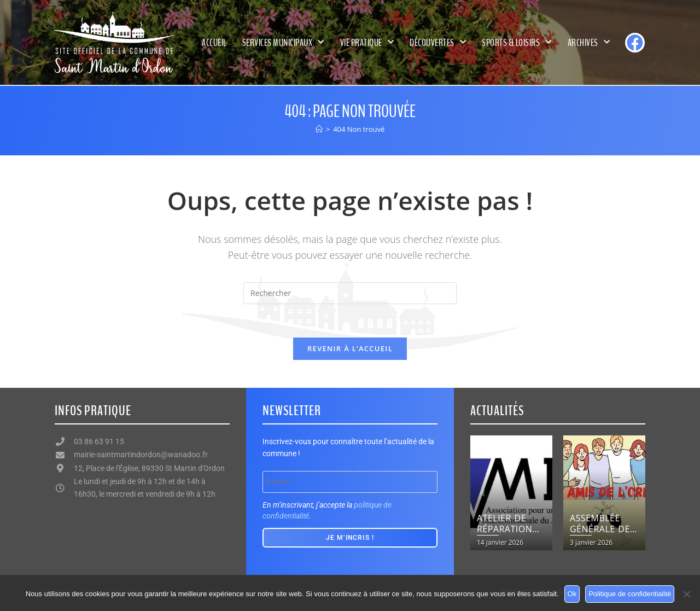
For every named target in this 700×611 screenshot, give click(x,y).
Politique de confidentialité (630, 594)
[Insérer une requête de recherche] (350, 293)
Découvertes (438, 42)
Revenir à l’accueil (350, 348)
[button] (483, 493)
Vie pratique (367, 42)
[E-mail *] (350, 482)
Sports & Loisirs (517, 42)
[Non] (686, 594)
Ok (572, 594)
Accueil (214, 43)
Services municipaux (283, 42)
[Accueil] (319, 129)
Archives (589, 42)
